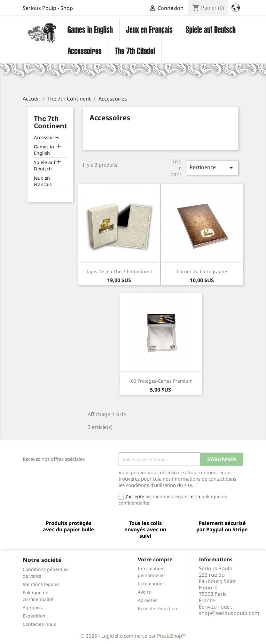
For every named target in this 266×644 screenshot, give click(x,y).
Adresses (148, 600)
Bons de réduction (157, 608)
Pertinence (212, 168)
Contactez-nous (39, 624)
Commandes (151, 584)
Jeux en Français (149, 30)
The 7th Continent (51, 122)
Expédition (34, 616)
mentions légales (171, 496)
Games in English (90, 30)
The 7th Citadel (135, 51)
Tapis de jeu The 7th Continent (119, 271)
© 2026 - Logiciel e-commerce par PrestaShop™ (133, 636)
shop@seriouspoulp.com (229, 613)
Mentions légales (41, 584)
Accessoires (85, 51)
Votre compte (155, 559)
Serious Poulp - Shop (48, 8)
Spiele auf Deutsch (211, 30)
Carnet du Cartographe (202, 271)
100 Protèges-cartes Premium (160, 381)
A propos (32, 607)
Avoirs (144, 592)
